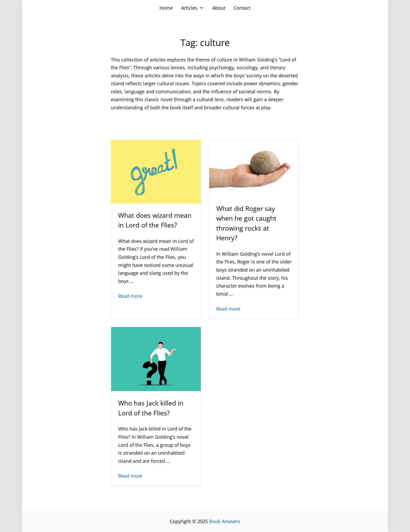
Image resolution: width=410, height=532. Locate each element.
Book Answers (225, 521)
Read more (130, 296)
